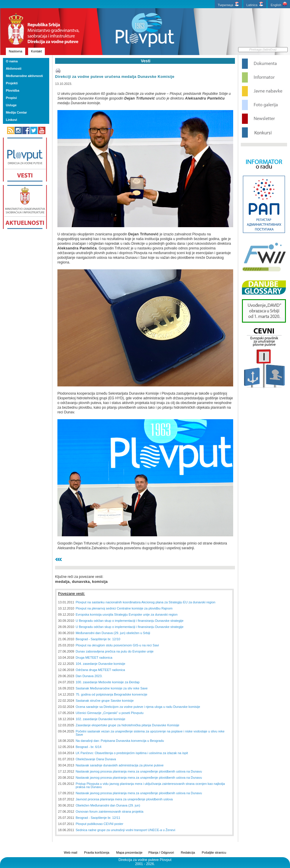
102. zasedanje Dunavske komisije (100, 719)
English (279, 4)
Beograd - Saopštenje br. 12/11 (98, 818)
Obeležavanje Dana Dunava (96, 759)
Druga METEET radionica (94, 658)
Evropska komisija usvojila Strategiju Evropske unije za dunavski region (127, 614)
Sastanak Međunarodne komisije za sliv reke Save (112, 688)
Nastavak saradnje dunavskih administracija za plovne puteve (120, 765)
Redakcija (188, 852)
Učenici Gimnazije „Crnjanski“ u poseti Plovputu (110, 713)
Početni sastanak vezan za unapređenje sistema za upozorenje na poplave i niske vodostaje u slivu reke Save (150, 733)
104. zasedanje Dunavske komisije (100, 664)
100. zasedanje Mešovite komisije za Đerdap (108, 682)
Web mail (71, 852)
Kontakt (36, 51)
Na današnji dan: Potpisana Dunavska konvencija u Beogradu (120, 741)
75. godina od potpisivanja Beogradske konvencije (111, 694)
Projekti (12, 83)
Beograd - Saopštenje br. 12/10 (98, 639)
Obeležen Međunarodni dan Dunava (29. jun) (108, 805)
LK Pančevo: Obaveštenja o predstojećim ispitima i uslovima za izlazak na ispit (132, 753)
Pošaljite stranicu (214, 852)
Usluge (11, 105)
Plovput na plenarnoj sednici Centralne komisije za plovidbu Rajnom (124, 608)
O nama (12, 61)
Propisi (11, 98)
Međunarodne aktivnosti (24, 76)
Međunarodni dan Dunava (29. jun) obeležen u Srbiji (113, 633)
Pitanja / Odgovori (161, 852)
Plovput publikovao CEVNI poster (99, 824)
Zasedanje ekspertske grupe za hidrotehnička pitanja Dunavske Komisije (127, 725)
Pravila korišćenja (97, 852)
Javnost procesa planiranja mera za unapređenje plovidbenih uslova (124, 799)
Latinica (255, 4)
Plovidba (13, 90)
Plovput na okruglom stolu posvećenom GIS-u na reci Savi (117, 645)
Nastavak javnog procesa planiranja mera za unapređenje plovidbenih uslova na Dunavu (139, 771)
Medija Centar (16, 112)
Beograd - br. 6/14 (88, 747)
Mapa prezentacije (129, 852)
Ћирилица (228, 4)
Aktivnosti (14, 69)
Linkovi (12, 120)
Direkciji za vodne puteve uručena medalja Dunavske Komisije (115, 77)
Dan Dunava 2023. (89, 676)
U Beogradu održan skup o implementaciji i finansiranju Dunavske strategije (129, 621)
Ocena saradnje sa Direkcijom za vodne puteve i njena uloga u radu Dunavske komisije (138, 707)
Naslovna (16, 51)
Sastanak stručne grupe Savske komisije (105, 701)
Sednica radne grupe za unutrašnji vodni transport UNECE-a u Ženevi (125, 830)
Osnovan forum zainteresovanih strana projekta (109, 811)
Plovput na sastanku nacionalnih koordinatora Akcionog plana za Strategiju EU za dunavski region (145, 602)
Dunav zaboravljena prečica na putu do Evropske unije (115, 651)
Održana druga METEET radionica (100, 670)
